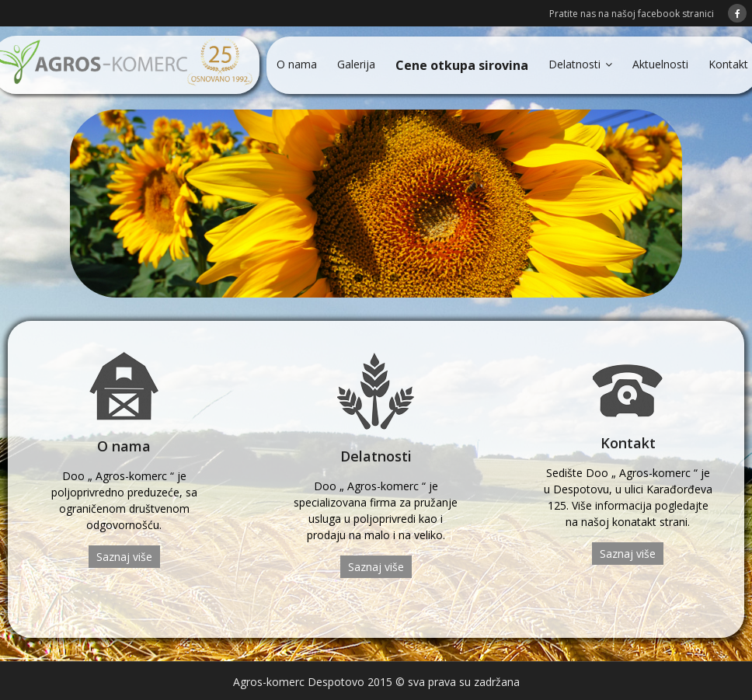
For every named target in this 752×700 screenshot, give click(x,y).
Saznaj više (124, 557)
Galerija (356, 64)
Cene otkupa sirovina (462, 65)
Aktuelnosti (660, 64)
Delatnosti (574, 64)
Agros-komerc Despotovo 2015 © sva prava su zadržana (376, 682)
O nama (297, 64)
